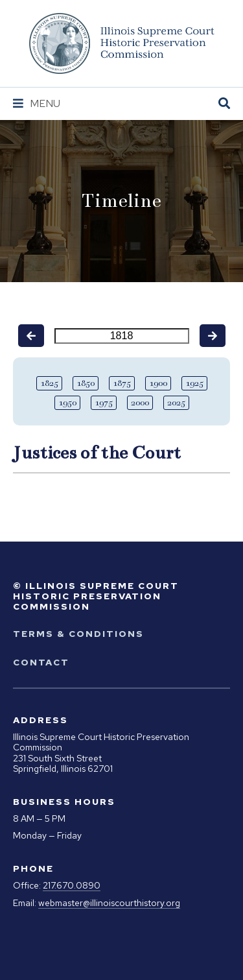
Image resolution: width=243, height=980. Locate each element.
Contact (41, 662)
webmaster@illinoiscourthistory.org (109, 903)
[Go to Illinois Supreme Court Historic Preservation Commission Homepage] (122, 43)
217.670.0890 (72, 886)
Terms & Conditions (78, 634)
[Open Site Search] (224, 104)
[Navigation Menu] (37, 103)
